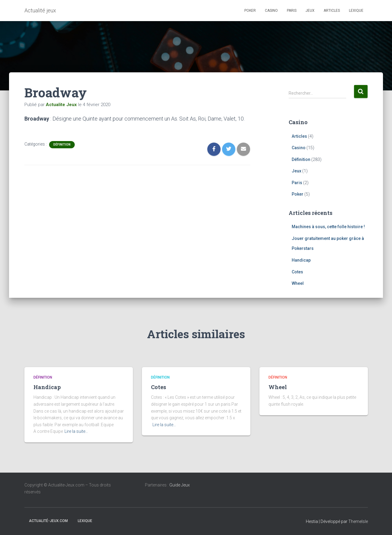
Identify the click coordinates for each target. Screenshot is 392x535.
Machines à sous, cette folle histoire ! (328, 227)
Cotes (297, 272)
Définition (62, 145)
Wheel (298, 283)
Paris (292, 11)
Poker (250, 11)
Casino (271, 11)
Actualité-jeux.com (48, 521)
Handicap (301, 260)
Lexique (356, 11)
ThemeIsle (358, 521)
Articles (332, 11)
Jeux (310, 11)
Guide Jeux (180, 485)
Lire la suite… (76, 431)
